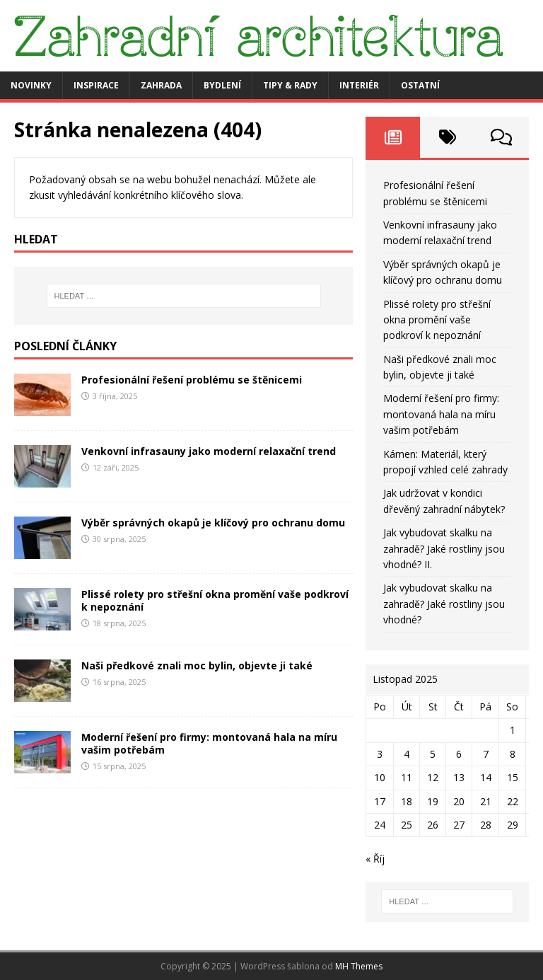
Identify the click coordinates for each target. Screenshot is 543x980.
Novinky (31, 85)
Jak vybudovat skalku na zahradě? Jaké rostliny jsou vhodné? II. (444, 548)
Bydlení (222, 85)
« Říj (375, 859)
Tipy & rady (290, 85)
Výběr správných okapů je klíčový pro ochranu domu (213, 523)
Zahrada (161, 85)
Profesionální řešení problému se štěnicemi (192, 380)
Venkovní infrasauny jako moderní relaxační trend (209, 451)
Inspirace (96, 85)
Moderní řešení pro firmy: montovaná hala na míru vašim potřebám (209, 743)
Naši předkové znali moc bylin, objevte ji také (197, 665)
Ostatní (420, 85)
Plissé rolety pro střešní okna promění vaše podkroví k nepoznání (215, 600)
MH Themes (359, 966)
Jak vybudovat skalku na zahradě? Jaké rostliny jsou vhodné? (444, 604)
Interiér (359, 85)
